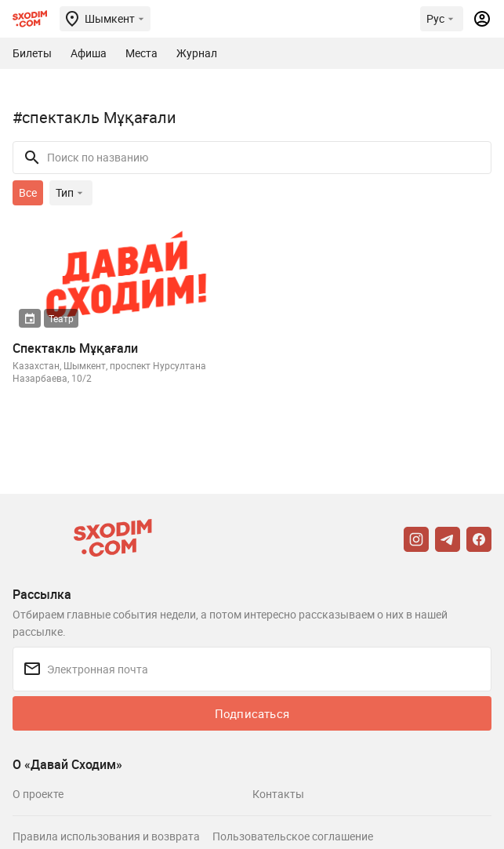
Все (28, 192)
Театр (61, 318)
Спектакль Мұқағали (75, 348)
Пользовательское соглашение (293, 836)
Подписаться (252, 713)
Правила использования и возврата (106, 836)
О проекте (38, 794)
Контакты (278, 794)
